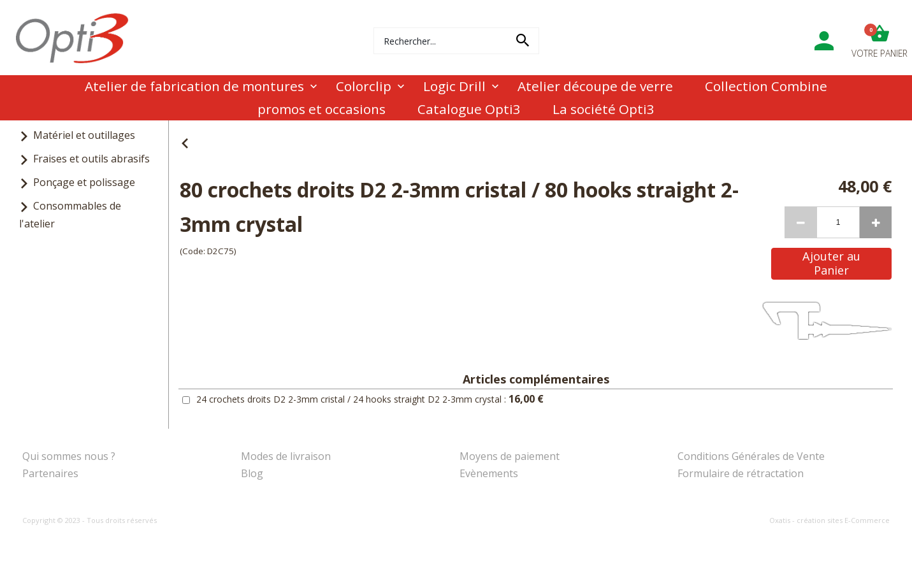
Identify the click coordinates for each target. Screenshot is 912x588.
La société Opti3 (604, 109)
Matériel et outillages (84, 135)
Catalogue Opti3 (469, 109)
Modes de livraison (286, 456)
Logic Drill (454, 86)
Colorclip (364, 86)
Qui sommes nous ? (69, 456)
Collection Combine (766, 86)
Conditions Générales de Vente (751, 456)
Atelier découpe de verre (595, 86)
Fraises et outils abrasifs (91, 159)
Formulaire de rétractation (741, 473)
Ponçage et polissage (84, 182)
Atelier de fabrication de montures (194, 86)
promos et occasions (322, 109)
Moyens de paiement (510, 456)
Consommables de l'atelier (70, 214)
